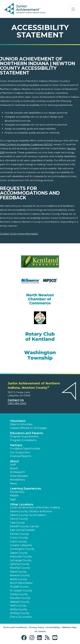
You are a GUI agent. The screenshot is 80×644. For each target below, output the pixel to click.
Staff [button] (13, 465)
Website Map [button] (69, 627)
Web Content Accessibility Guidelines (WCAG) (26, 144)
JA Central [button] (40, 631)
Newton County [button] (20, 575)
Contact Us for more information (19, 234)
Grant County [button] (18, 542)
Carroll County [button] (19, 519)
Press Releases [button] (19, 476)
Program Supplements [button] (24, 436)
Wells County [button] (18, 606)
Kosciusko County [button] (21, 557)
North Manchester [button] (21, 583)
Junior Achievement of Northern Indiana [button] (35, 507)
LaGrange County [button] (21, 560)
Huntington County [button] (22, 549)
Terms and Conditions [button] (15, 627)
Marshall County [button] (20, 568)
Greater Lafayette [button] (21, 545)
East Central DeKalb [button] (22, 530)
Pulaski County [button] (19, 587)
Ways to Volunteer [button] (21, 424)
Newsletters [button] (17, 480)
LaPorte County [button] (20, 564)
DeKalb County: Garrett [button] (24, 526)
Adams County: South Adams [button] (28, 515)
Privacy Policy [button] (37, 627)
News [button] (13, 484)
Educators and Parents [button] (26, 433)
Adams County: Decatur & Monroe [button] (31, 511)
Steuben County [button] (20, 598)
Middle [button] (14, 496)
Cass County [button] (17, 523)
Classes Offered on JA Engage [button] (28, 428)
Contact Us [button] (16, 400)
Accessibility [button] (53, 627)
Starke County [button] (19, 594)
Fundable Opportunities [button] (25, 449)
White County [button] (19, 609)
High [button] (13, 499)
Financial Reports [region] (21, 456)
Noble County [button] (19, 579)
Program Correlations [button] (23, 440)
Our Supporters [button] (20, 452)
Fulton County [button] (19, 538)
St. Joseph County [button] (21, 591)
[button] (25, 638)
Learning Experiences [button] (25, 489)
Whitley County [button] (20, 613)
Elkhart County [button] (19, 534)
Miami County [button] (18, 572)
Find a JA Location (21, 617)
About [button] (14, 461)
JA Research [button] (18, 472)
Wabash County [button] (20, 602)
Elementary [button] (17, 492)
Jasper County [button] (19, 553)
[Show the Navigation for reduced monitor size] (73, 9)
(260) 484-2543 (17, 403)
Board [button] (14, 468)
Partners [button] (16, 445)
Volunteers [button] (18, 421)
